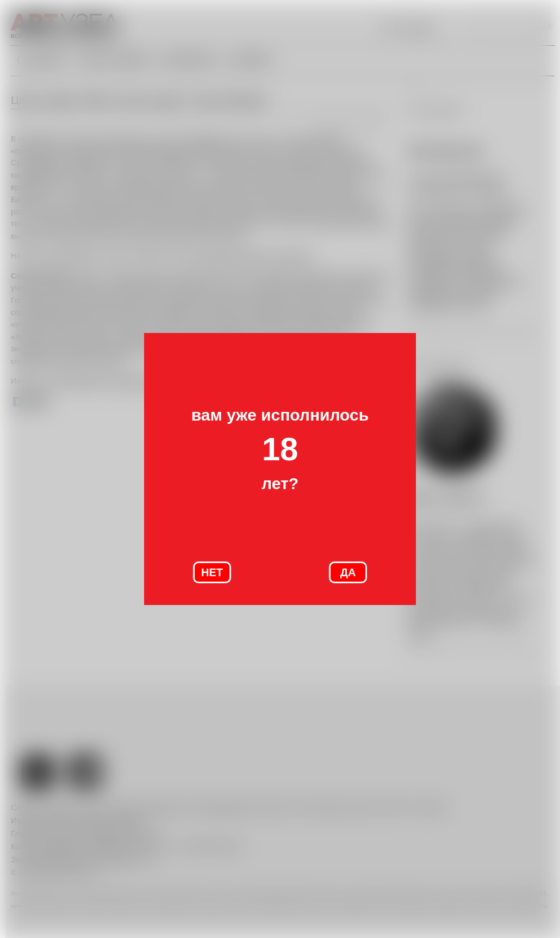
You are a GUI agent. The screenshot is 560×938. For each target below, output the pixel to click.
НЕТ (212, 572)
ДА (348, 572)
